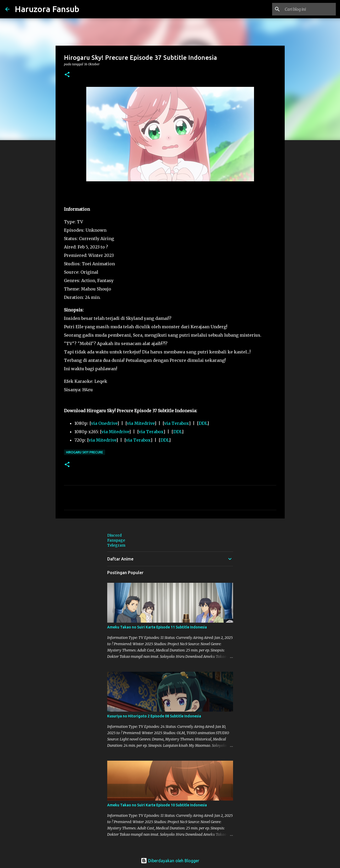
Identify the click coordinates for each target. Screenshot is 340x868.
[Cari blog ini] (308, 9)
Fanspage (116, 540)
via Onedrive (104, 423)
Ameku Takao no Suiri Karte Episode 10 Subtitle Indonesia (157, 805)
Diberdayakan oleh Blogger (170, 861)
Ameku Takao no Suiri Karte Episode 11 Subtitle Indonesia (157, 627)
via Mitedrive (141, 423)
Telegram (116, 545)
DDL (203, 423)
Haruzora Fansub (47, 9)
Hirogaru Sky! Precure (85, 452)
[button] (67, 75)
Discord (114, 535)
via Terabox (176, 423)
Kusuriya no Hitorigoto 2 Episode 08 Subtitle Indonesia (154, 716)
